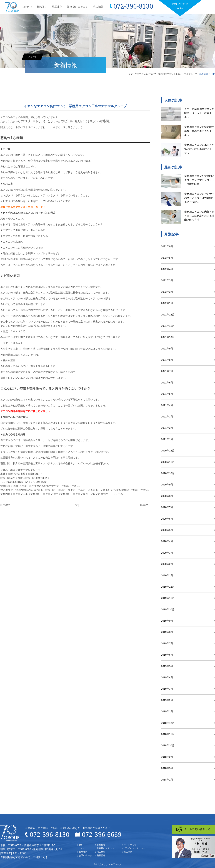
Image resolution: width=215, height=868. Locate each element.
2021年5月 (167, 394)
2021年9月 (167, 349)
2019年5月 (167, 666)
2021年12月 (168, 315)
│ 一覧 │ (75, 505)
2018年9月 (167, 757)
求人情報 (98, 7)
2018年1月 (167, 780)
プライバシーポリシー (134, 848)
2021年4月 (167, 405)
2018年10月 (168, 745)
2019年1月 (167, 711)
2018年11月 (168, 734)
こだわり (27, 7)
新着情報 (204, 74)
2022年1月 (167, 303)
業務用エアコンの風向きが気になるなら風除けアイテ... (199, 149)
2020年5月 (167, 530)
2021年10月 (168, 337)
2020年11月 (168, 462)
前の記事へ (6, 505)
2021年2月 (167, 428)
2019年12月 (168, 587)
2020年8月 (167, 496)
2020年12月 (168, 451)
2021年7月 (167, 371)
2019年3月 (167, 689)
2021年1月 (167, 439)
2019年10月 (168, 609)
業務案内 (42, 7)
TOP (14, 7)
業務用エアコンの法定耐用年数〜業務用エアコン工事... (199, 131)
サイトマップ (130, 845)
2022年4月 (167, 269)
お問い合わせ (180, 6)
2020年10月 (168, 473)
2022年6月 (167, 246)
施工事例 (57, 7)
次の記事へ (145, 505)
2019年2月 (167, 700)
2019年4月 (167, 677)
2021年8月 (167, 360)
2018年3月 (167, 768)
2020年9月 (167, 485)
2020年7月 (167, 507)
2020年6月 (167, 519)
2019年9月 (167, 621)
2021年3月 (167, 417)
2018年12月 (168, 723)
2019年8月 (167, 632)
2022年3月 (167, 280)
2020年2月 (167, 564)
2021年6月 (167, 383)
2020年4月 (167, 541)
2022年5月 (167, 258)
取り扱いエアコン (78, 7)
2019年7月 (167, 643)
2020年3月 (167, 553)
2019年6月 (167, 655)
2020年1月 (167, 575)
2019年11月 (168, 598)
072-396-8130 (133, 6)
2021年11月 (168, 326)
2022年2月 (167, 292)
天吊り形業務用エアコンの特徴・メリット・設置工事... (199, 113)
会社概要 (101, 845)
